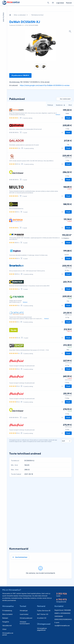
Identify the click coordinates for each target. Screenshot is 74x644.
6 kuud (64, 494)
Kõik (69, 494)
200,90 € (67, 276)
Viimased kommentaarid (25, 627)
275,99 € (67, 435)
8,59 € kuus (68, 406)
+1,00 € (70, 389)
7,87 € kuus (68, 278)
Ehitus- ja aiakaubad (20, 25)
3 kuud (58, 494)
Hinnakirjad (24, 615)
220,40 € (67, 166)
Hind (70, 116)
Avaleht (10, 26)
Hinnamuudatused (26, 622)
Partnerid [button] (41, 610)
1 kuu (52, 494)
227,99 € (67, 371)
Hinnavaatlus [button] (8, 610)
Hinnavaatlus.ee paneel (8, 638)
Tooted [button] (23, 610)
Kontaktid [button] (59, 610)
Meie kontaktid (7, 619)
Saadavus (61, 116)
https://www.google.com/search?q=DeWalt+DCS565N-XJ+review (45, 96)
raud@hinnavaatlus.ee (62, 630)
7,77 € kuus (68, 373)
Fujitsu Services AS (44, 615)
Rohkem (58, 125)
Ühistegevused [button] (44, 628)
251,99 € (67, 404)
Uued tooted (24, 619)
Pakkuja (50, 116)
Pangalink (6, 626)
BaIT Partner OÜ (43, 619)
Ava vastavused (64, 109)
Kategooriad (52, 3)
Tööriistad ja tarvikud (37, 25)
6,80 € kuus (68, 325)
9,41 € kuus (68, 437)
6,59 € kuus (68, 168)
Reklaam (5, 622)
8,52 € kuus (68, 390)
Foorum (69, 3)
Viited (4, 633)
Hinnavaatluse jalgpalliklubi (42, 633)
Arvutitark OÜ (42, 622)
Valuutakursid (7, 630)
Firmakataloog (7, 615)
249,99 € (67, 387)
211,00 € (67, 323)
